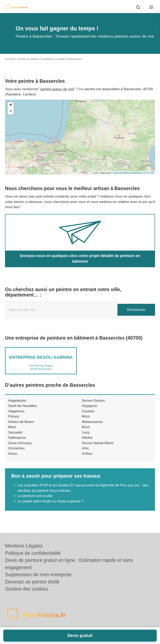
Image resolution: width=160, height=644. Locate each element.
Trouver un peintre (28, 59)
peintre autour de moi (57, 89)
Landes (61, 59)
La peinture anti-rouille (35, 496)
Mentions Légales (24, 546)
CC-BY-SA (149, 173)
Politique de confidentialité (33, 553)
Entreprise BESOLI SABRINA (41, 357)
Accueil (9, 59)
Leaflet (95, 173)
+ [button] (11, 105)
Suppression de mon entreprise (38, 575)
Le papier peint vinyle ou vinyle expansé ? (50, 501)
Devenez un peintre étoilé (32, 582)
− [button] (11, 111)
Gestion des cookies (27, 589)
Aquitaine (47, 59)
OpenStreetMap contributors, (128, 173)
